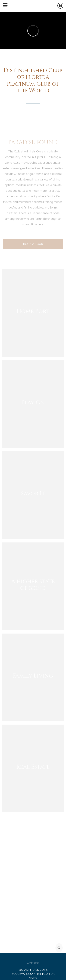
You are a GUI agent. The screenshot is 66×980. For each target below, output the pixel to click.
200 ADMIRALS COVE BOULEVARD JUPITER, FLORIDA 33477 (33, 974)
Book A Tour (33, 250)
